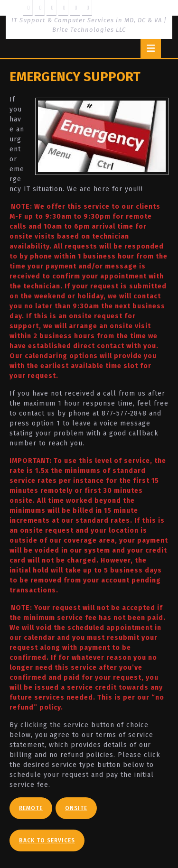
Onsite (76, 808)
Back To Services (47, 840)
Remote (31, 808)
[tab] (151, 48)
